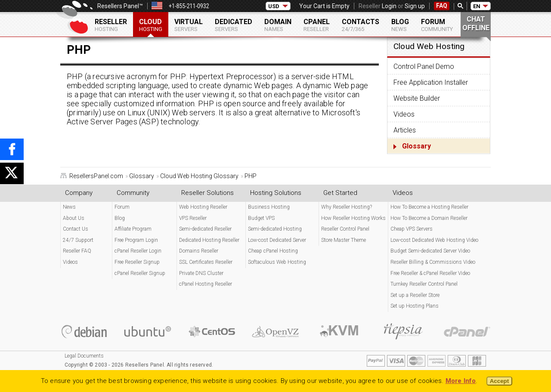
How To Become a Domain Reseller (429, 218)
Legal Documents (84, 356)
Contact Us (76, 229)
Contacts (361, 25)
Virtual (189, 25)
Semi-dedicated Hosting (275, 229)
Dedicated (234, 25)
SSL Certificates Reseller (206, 262)
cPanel (317, 25)
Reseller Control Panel (345, 229)
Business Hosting (269, 207)
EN (477, 6)
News (69, 207)
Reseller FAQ (77, 251)
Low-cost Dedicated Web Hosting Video (434, 240)
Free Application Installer (431, 82)
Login (389, 6)
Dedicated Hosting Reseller (209, 240)
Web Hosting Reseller (203, 207)
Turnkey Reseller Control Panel (424, 284)
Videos (404, 114)
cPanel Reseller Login (138, 251)
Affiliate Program (133, 229)
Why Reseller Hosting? (347, 207)
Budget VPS (261, 218)
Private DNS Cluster (201, 273)
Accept (499, 381)
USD (274, 6)
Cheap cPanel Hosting (273, 251)
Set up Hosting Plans (415, 306)
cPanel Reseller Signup (140, 273)
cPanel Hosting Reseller (206, 284)
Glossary (416, 146)
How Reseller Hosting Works (353, 218)
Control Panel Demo (424, 66)
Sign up (415, 6)
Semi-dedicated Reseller (205, 229)
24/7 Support (78, 240)
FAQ (442, 6)
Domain (278, 25)
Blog (400, 25)
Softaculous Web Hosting (277, 262)
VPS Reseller (193, 218)
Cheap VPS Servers (412, 229)
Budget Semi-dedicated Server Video (430, 251)
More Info (461, 381)
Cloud (151, 25)
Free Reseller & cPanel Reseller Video (430, 273)
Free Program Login (136, 240)
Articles (405, 130)
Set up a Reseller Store (415, 295)
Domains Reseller (199, 251)
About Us (74, 218)
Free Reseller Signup (137, 262)
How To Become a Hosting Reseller (429, 207)
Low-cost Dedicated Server (277, 240)
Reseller (111, 25)
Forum (437, 25)
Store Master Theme (344, 240)
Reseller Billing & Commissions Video (433, 262)
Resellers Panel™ (120, 6)
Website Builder (417, 98)
